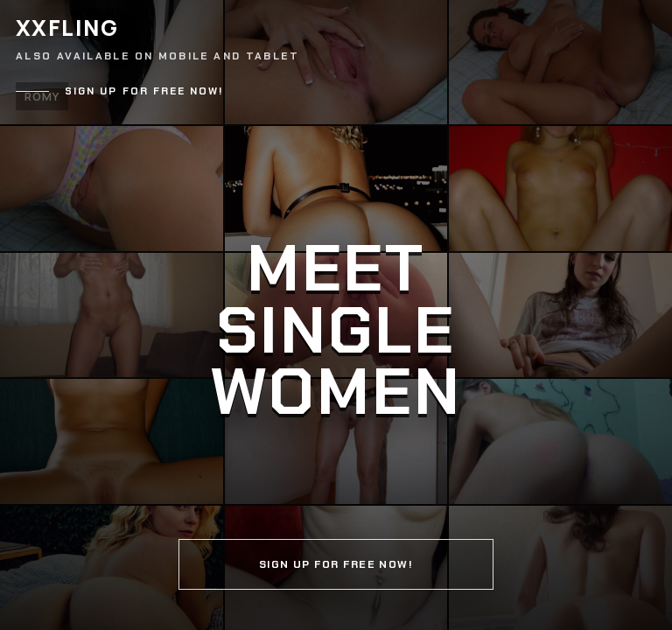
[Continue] (336, 315)
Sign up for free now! (144, 91)
